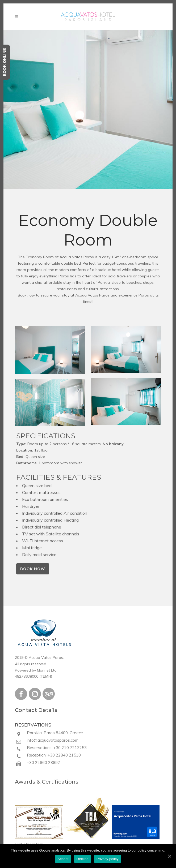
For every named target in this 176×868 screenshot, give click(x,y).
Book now (26, 295)
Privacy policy (108, 859)
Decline (83, 859)
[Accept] (169, 856)
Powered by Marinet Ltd (36, 670)
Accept (63, 859)
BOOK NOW (33, 569)
